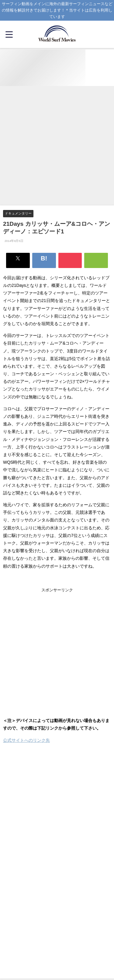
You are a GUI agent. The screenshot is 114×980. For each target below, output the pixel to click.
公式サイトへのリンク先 (26, 740)
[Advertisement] (57, 146)
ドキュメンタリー (18, 213)
